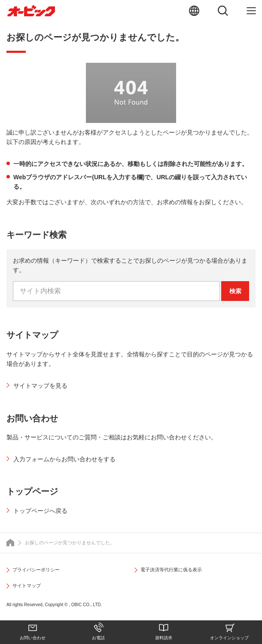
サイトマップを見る (40, 386)
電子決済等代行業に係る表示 (171, 570)
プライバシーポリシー (36, 570)
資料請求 (164, 638)
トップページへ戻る (40, 511)
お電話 (98, 638)
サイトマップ (27, 586)
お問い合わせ (33, 638)
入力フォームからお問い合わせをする (64, 459)
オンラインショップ (229, 638)
